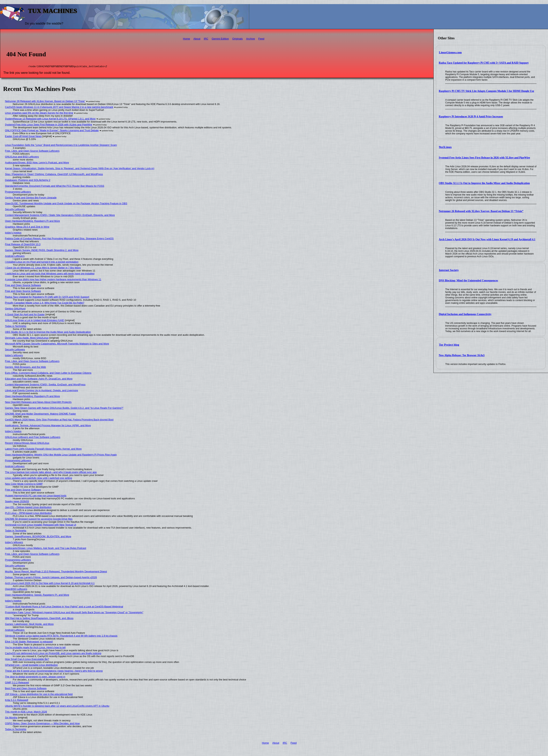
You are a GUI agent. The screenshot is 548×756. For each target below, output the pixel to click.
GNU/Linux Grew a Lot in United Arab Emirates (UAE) (35, 321)
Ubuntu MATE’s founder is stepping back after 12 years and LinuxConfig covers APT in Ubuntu (57, 706)
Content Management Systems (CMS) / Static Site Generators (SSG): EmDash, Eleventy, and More (60, 216)
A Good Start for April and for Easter (25, 315)
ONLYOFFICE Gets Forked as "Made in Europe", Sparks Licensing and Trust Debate (52, 131)
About (197, 39)
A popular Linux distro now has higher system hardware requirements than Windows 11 (53, 280)
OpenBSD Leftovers (16, 590)
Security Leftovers (15, 210)
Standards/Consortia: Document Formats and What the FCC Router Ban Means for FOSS (55, 186)
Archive (250, 39)
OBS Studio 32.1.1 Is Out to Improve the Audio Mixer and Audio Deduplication (484, 183)
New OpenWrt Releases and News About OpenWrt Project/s (38, 403)
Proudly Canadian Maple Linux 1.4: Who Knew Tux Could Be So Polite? (45, 303)
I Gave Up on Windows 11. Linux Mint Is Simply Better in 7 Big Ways (43, 268)
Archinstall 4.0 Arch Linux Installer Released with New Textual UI (41, 525)
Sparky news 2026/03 (17, 502)
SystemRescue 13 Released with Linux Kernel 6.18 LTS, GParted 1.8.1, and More (50, 119)
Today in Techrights (16, 327)
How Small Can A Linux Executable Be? (27, 660)
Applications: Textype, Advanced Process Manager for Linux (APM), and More (48, 426)
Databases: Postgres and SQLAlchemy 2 (28, 181)
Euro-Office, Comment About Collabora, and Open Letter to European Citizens (48, 373)
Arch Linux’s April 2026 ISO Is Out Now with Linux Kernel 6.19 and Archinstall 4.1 (487, 239)
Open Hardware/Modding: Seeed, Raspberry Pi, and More (37, 595)
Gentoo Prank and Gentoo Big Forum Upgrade (31, 198)
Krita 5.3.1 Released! (17, 701)
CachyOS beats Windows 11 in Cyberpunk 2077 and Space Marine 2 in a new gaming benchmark (59, 108)
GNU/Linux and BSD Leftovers (22, 157)
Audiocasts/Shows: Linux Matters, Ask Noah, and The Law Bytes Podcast (46, 549)
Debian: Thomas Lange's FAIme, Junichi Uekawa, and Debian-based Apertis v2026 (51, 578)
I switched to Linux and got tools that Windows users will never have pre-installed (50, 274)
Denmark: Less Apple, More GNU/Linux (27, 338)
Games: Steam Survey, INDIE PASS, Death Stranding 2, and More (42, 251)
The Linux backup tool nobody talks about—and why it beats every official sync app (51, 473)
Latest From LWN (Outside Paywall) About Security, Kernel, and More (43, 449)
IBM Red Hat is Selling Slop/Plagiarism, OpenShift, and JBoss (39, 619)
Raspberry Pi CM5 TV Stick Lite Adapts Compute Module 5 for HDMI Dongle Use (486, 91)
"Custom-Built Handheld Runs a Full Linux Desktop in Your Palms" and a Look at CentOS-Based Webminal (64, 607)
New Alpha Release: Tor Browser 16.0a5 (462, 355)
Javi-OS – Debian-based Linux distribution (28, 508)
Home (186, 39)
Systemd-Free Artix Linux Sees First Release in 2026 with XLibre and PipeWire (484, 158)
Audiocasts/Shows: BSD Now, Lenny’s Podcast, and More (37, 163)
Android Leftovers (15, 257)
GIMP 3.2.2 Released (17, 683)
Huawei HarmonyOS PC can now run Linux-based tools (36, 496)
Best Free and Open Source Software (26, 689)
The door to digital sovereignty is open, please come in (35, 677)
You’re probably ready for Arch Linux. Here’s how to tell (35, 648)
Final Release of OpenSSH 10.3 (23, 245)
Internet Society (449, 270)
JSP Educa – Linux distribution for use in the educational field (39, 695)
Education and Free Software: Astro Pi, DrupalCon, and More (39, 379)
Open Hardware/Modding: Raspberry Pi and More (33, 222)
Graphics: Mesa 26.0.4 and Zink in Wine (27, 227)
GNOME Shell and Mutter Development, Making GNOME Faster (41, 414)
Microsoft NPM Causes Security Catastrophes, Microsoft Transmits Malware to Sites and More (57, 344)
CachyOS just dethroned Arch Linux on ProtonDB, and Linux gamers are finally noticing (53, 654)
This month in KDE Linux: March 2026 (26, 712)
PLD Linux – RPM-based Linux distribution (28, 514)
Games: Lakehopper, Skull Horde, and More (29, 625)
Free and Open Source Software (23, 286)
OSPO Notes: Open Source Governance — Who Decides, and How (42, 724)
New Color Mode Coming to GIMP (24, 484)
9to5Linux (445, 147)
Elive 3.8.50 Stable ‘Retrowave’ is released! (29, 642)
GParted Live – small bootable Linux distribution (31, 666)
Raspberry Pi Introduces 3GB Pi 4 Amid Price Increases (471, 117)
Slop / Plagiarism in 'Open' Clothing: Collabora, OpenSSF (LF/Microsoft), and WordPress (54, 175)
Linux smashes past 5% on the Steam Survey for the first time (39, 113)
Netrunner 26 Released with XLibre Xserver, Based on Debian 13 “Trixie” (481, 211)
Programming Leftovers (18, 192)
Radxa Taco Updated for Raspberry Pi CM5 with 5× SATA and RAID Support (484, 63)
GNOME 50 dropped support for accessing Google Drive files (39, 519)
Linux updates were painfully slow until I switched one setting (39, 479)
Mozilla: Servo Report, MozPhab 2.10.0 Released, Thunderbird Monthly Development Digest (56, 572)
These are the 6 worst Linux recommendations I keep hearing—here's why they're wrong (54, 671)
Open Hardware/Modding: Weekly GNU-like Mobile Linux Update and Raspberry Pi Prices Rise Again (61, 455)
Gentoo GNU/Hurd (15, 309)
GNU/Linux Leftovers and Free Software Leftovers (33, 438)
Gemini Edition (220, 39)
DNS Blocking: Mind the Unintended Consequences (468, 281)
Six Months (11, 718)
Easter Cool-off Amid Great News (23, 137)
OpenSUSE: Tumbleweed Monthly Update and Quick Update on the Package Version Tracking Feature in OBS (66, 204)
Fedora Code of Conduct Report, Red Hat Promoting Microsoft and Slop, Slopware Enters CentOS (59, 239)
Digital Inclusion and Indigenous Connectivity (465, 314)
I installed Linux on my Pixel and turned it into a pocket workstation (42, 262)
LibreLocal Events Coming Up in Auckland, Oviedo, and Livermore (42, 391)
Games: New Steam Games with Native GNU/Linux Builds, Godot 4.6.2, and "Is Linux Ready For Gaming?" (64, 408)
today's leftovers (14, 356)
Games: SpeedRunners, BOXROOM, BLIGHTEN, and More (38, 537)
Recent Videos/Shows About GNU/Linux (27, 444)
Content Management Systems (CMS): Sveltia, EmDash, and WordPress (45, 385)
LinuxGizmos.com (450, 52)
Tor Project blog (449, 345)
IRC (206, 39)
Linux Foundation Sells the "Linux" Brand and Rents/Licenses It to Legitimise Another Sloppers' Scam (61, 146)
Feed (261, 39)
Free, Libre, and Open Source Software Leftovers (32, 151)
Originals (237, 39)
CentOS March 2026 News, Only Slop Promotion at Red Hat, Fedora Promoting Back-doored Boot (59, 420)
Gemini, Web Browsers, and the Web (26, 368)
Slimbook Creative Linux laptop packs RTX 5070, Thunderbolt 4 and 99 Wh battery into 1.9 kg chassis (61, 636)
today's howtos (13, 233)
